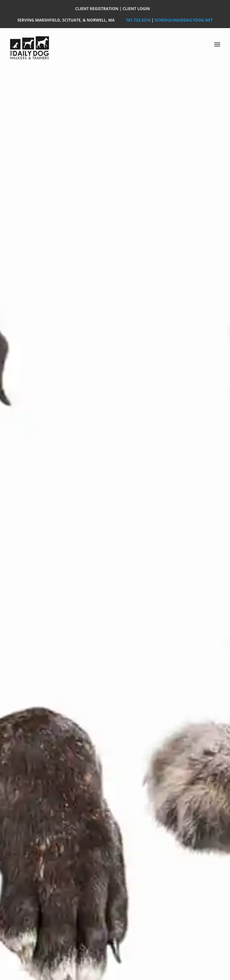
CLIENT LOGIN (136, 9)
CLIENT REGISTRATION (97, 9)
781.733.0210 (138, 20)
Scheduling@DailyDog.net (184, 20)
